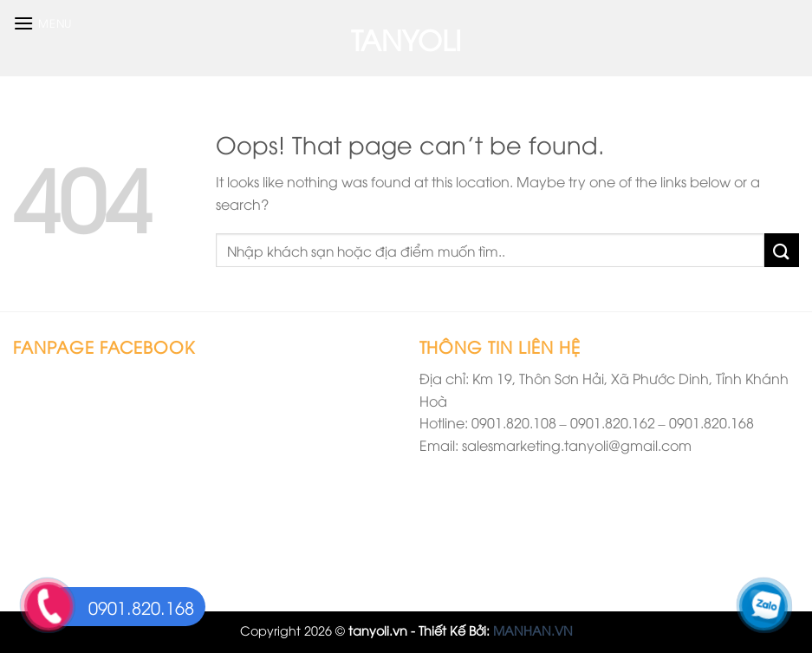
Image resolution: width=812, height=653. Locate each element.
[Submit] (782, 250)
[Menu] (42, 23)
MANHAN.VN (533, 630)
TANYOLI (406, 38)
